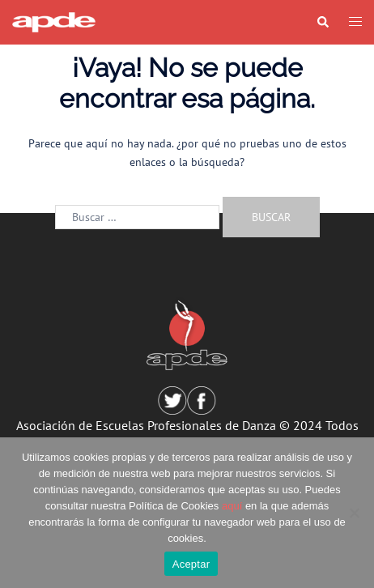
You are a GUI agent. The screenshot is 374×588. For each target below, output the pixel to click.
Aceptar (191, 564)
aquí (232, 506)
